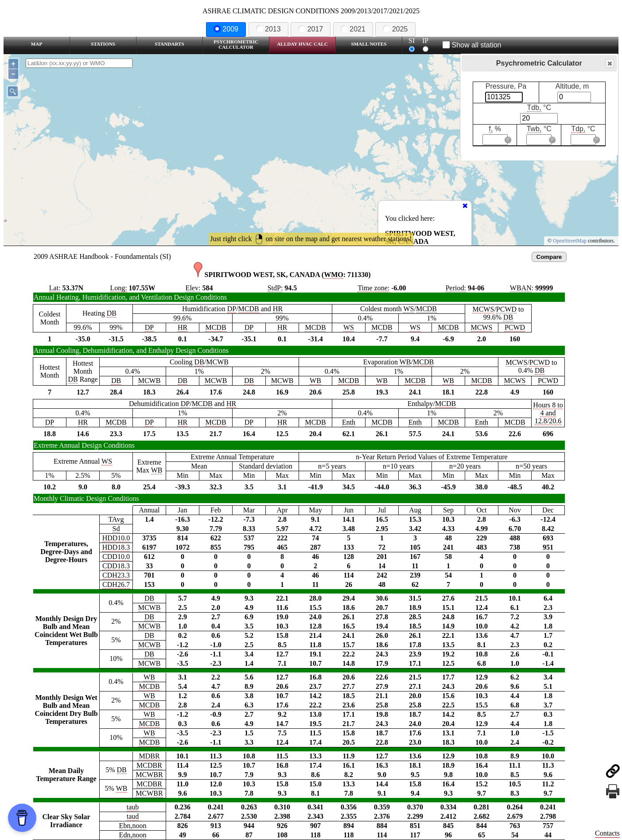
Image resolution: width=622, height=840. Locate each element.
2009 (226, 29)
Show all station (472, 45)
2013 (268, 29)
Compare (549, 257)
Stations (103, 44)
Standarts (169, 44)
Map (37, 44)
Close (609, 64)
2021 (353, 29)
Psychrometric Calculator (236, 44)
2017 (311, 29)
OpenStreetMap (570, 241)
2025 (395, 29)
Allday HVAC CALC (302, 44)
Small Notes (369, 44)
